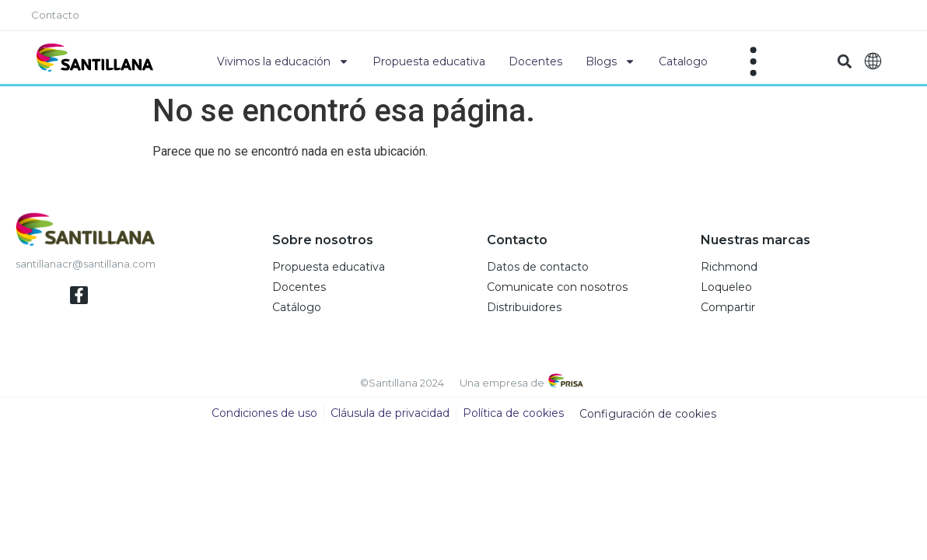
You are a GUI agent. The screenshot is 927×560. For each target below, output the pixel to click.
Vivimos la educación (283, 61)
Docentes (535, 61)
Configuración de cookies (648, 415)
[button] (844, 62)
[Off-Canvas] (754, 61)
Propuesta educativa (429, 61)
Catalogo (683, 61)
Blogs (610, 61)
